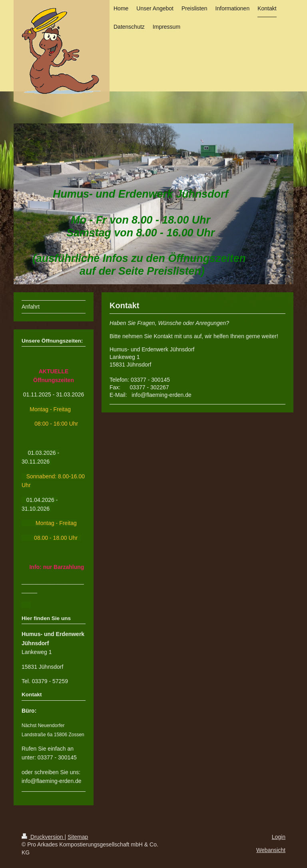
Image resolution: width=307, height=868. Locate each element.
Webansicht (271, 850)
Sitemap (78, 837)
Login (279, 837)
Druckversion (43, 837)
